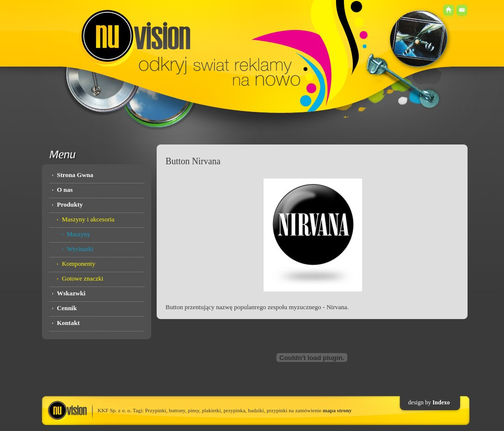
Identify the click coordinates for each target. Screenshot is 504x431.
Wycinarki (80, 249)
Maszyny (79, 234)
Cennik (67, 308)
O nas (65, 190)
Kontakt (68, 323)
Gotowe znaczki (83, 278)
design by (420, 402)
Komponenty (79, 264)
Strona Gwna (75, 175)
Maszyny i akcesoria (88, 219)
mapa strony (337, 410)
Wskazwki (71, 293)
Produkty (70, 204)
